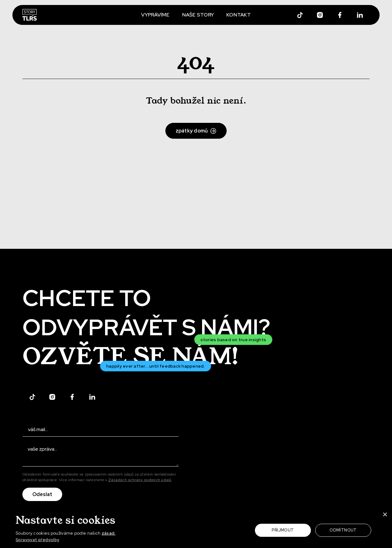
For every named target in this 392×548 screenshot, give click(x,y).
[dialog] (196, 528)
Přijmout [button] (283, 530)
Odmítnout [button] (343, 530)
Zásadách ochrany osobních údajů (140, 480)
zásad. (109, 533)
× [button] (385, 515)
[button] (73, 540)
